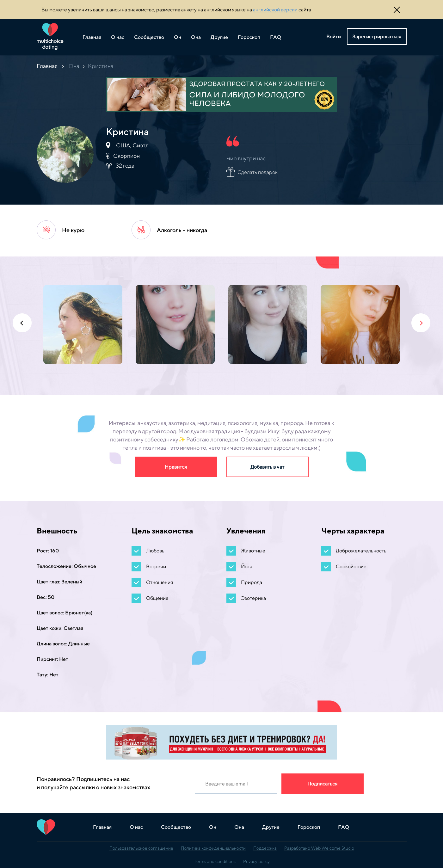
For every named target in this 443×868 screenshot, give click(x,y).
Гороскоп (249, 37)
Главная (92, 37)
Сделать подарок (258, 172)
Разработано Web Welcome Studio (319, 848)
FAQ (276, 37)
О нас (118, 37)
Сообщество (149, 37)
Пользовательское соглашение (141, 848)
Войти (334, 37)
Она (196, 37)
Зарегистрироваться (377, 37)
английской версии (275, 10)
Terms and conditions (215, 861)
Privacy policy (256, 861)
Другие (219, 37)
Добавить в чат (267, 467)
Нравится (176, 467)
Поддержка (265, 848)
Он (178, 37)
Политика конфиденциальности (213, 848)
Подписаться (322, 784)
